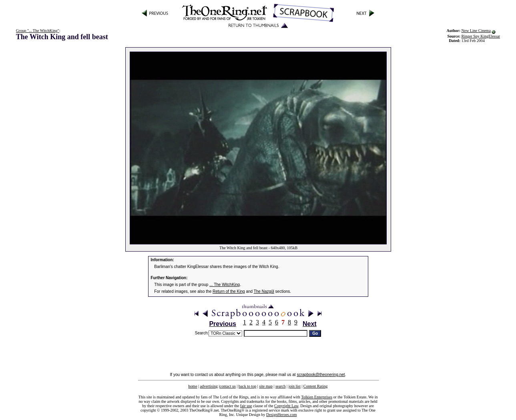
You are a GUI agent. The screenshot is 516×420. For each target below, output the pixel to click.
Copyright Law (286, 406)
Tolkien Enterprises (317, 397)
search (281, 386)
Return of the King (229, 291)
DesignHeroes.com (281, 415)
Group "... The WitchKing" (38, 31)
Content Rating (316, 386)
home (193, 386)
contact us (228, 386)
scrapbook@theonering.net (321, 375)
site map (266, 386)
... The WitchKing (225, 285)
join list (294, 386)
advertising (209, 386)
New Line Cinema (476, 31)
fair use (246, 406)
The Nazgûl (264, 291)
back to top (247, 386)
